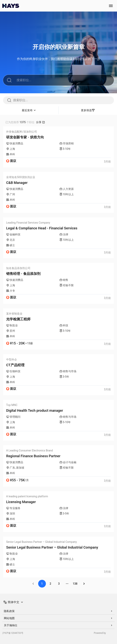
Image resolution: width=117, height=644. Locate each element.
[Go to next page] (84, 584)
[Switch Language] (13, 602)
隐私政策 (58, 611)
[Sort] (29, 110)
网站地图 (58, 618)
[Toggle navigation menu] (111, 6)
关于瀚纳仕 (58, 625)
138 (75, 584)
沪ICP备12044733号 (13, 633)
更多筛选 (88, 110)
